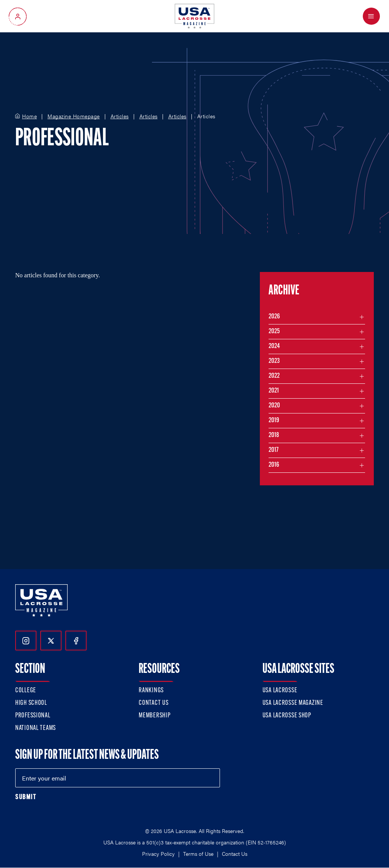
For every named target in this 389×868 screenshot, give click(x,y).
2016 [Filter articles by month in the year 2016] (274, 465)
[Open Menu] (371, 16)
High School (31, 703)
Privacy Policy (158, 854)
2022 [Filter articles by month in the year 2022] (274, 376)
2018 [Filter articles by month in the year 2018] (274, 435)
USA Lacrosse (280, 691)
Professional (33, 716)
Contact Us (153, 703)
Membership (154, 716)
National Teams (36, 728)
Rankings (151, 691)
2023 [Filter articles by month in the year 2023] (274, 361)
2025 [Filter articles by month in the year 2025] (274, 331)
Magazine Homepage (74, 116)
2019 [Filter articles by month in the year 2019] (274, 420)
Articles (120, 116)
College (26, 691)
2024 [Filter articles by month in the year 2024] (274, 346)
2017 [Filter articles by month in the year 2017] (274, 450)
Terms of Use (198, 854)
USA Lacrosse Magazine (293, 703)
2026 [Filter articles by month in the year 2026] (274, 317)
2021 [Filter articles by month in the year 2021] (274, 391)
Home (29, 116)
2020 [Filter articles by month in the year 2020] (274, 406)
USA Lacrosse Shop (287, 716)
